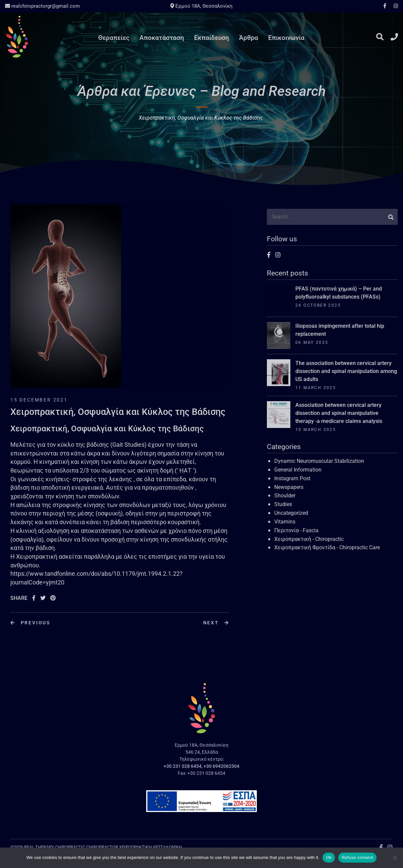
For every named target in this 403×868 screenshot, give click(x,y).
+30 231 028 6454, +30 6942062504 (201, 766)
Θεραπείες (114, 38)
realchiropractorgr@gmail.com (42, 6)
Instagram (394, 6)
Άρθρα (249, 38)
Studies (283, 504)
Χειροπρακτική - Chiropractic (309, 539)
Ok (329, 857)
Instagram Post (292, 478)
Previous (31, 623)
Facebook (385, 6)
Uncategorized (291, 513)
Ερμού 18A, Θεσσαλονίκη (201, 6)
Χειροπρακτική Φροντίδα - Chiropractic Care (327, 547)
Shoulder (285, 495)
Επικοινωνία (286, 38)
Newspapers (289, 487)
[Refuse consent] (395, 858)
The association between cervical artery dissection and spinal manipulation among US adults (346, 371)
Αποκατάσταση (162, 38)
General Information (298, 470)
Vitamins (285, 522)
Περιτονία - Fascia (296, 530)
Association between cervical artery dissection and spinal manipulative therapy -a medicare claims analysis (339, 413)
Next (216, 623)
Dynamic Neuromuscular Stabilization (319, 461)
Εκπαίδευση (212, 38)
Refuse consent (357, 857)
